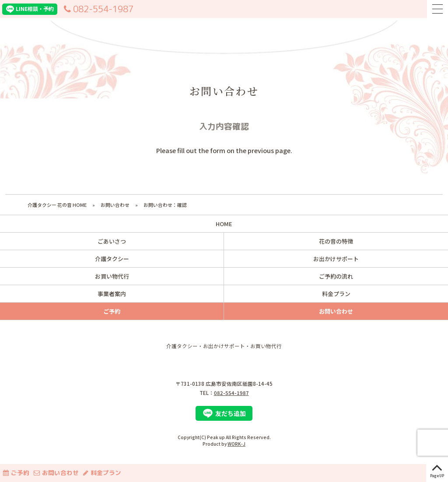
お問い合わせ (115, 205)
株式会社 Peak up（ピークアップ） (224, 360)
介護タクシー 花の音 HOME (57, 205)
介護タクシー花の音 (224, 34)
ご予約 (15, 473)
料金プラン (101, 473)
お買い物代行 (112, 276)
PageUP (437, 469)
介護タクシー (112, 259)
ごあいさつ (112, 241)
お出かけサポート (336, 259)
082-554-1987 (98, 9)
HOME (224, 224)
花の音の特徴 (336, 241)
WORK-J (236, 444)
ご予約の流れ (336, 276)
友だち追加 (224, 413)
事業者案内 (112, 294)
